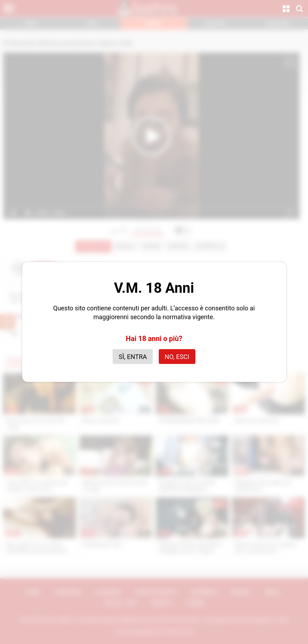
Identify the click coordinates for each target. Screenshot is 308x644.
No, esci (177, 357)
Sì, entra (133, 357)
